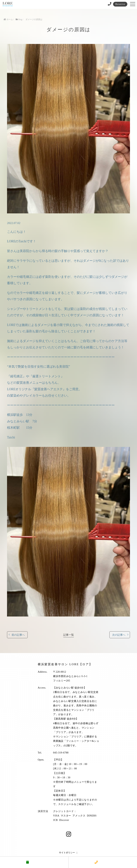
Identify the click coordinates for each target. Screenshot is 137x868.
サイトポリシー (67, 853)
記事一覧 (69, 635)
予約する (34, 862)
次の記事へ (119, 635)
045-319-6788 (61, 753)
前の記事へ (18, 635)
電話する (103, 862)
